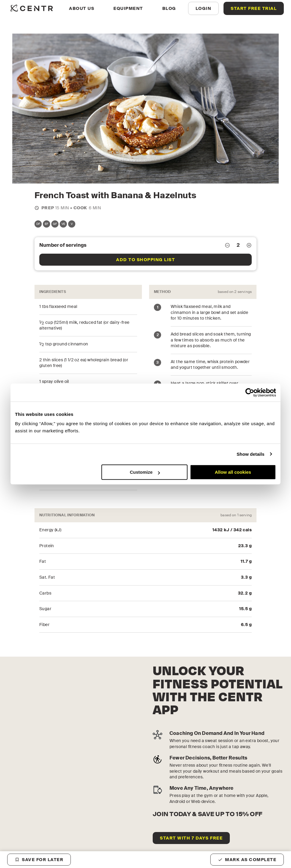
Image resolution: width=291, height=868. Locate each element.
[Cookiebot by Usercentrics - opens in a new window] (250, 392)
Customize (145, 472)
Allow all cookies (233, 472)
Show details (251, 454)
